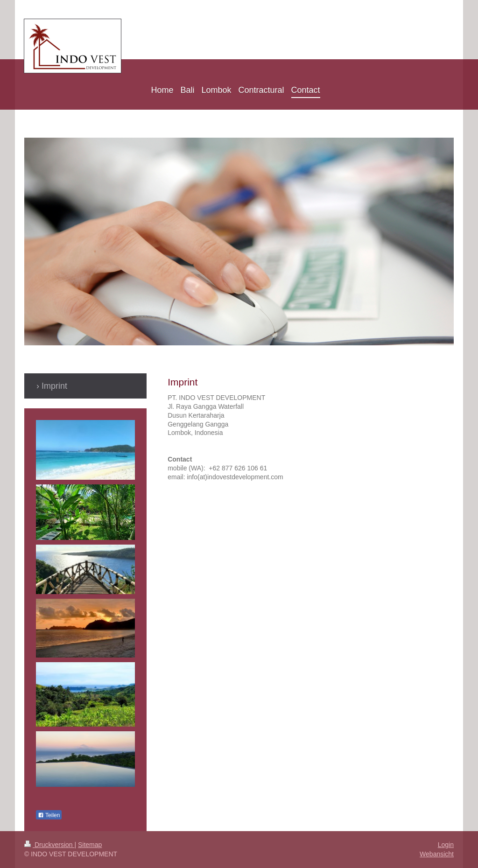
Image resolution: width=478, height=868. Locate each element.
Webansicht (437, 854)
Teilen (49, 815)
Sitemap (90, 845)
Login (446, 845)
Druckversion (49, 845)
